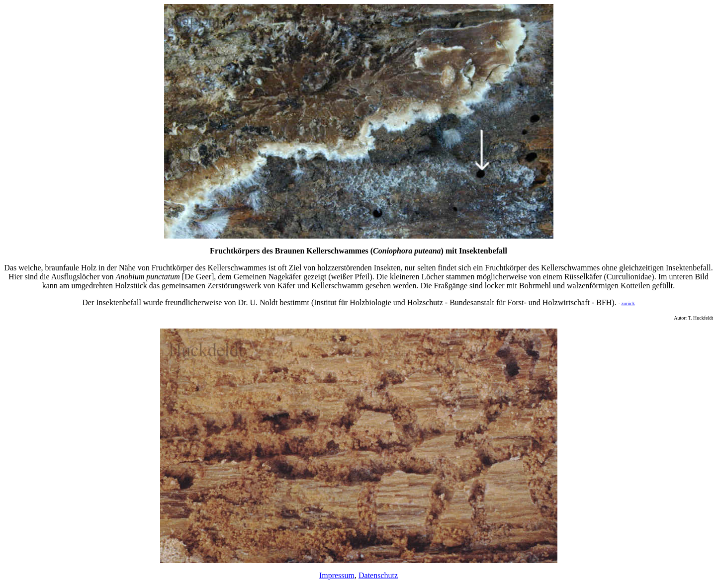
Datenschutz (378, 575)
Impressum (337, 575)
